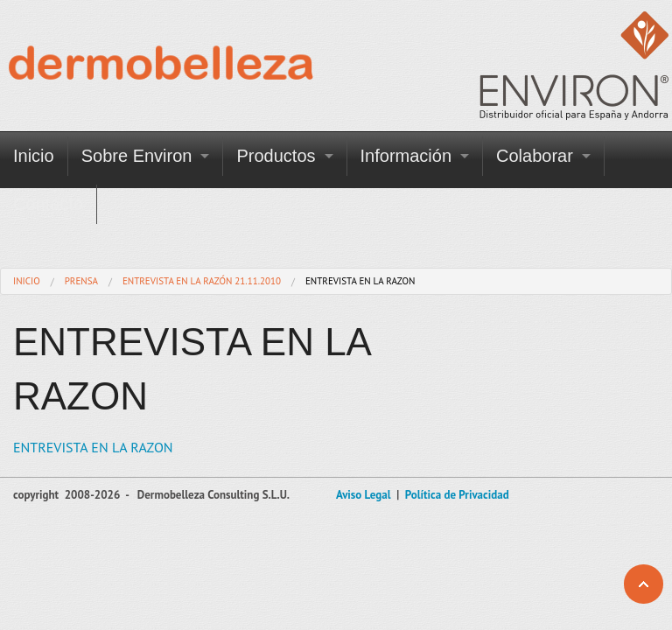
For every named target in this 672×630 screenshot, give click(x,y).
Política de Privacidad (457, 495)
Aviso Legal (364, 495)
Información (406, 156)
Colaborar (535, 156)
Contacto (48, 204)
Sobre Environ (137, 156)
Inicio (34, 156)
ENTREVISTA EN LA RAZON (93, 447)
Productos (276, 156)
